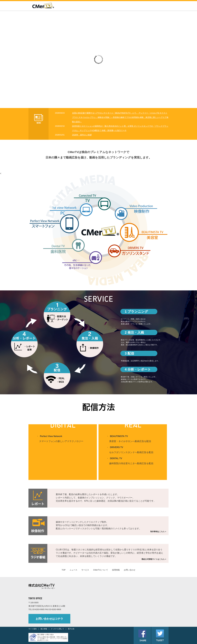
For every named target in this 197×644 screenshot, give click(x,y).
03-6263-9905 (39, 609)
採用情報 (116, 570)
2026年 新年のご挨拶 (82, 135)
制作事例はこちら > (158, 532)
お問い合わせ (130, 570)
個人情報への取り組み (46, 635)
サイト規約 (33, 629)
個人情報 (44, 629)
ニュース (73, 570)
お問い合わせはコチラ (49, 619)
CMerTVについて (101, 570)
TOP (64, 570)
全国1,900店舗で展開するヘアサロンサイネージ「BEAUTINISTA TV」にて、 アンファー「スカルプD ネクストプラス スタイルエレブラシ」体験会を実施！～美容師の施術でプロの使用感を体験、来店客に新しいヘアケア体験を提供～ (120, 117)
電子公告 (71, 629)
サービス (85, 570)
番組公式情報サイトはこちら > (154, 559)
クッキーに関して (57, 629)
